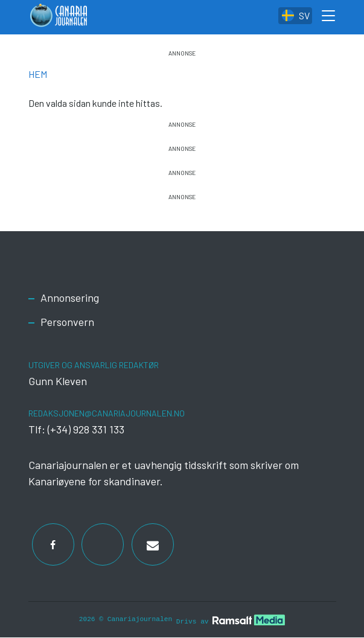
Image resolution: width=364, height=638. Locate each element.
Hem (38, 74)
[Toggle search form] (329, 18)
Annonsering (70, 298)
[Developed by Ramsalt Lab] (249, 620)
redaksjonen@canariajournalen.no (107, 413)
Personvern (67, 322)
